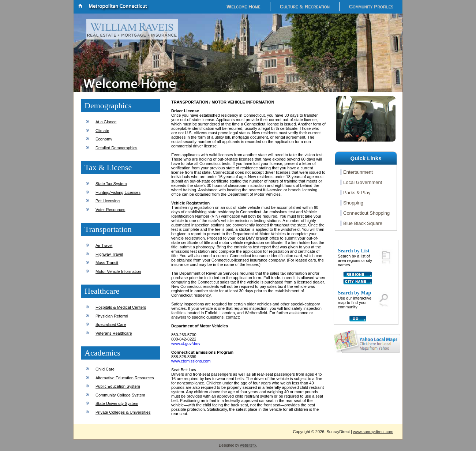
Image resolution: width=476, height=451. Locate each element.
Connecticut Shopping (366, 213)
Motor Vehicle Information (118, 271)
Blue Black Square (363, 223)
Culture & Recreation (305, 7)
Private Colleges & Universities (123, 412)
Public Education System (118, 386)
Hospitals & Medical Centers (121, 307)
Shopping (353, 203)
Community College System (120, 395)
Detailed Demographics (116, 148)
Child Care (105, 369)
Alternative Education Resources (125, 378)
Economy (104, 139)
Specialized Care (111, 324)
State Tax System (111, 184)
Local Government (363, 182)
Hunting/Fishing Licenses (118, 192)
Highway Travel (109, 254)
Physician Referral (112, 316)
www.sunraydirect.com (373, 432)
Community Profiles (371, 7)
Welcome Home (243, 7)
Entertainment (358, 172)
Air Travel (104, 245)
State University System (117, 403)
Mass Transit (107, 263)
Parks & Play (357, 193)
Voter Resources (110, 210)
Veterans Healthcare (114, 333)
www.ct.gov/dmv (186, 343)
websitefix (248, 445)
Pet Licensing (108, 201)
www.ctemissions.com (191, 361)
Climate (102, 131)
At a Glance (106, 122)
